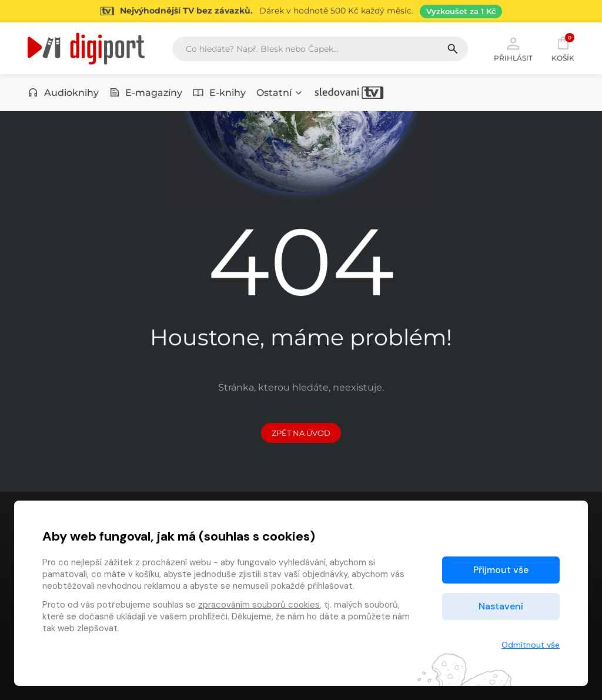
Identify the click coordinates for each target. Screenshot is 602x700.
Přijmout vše (501, 570)
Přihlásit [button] (513, 48)
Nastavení (501, 606)
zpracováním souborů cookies (259, 605)
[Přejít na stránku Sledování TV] (301, 11)
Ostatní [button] (280, 93)
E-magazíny (146, 93)
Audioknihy (63, 93)
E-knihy (219, 93)
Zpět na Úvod (301, 433)
